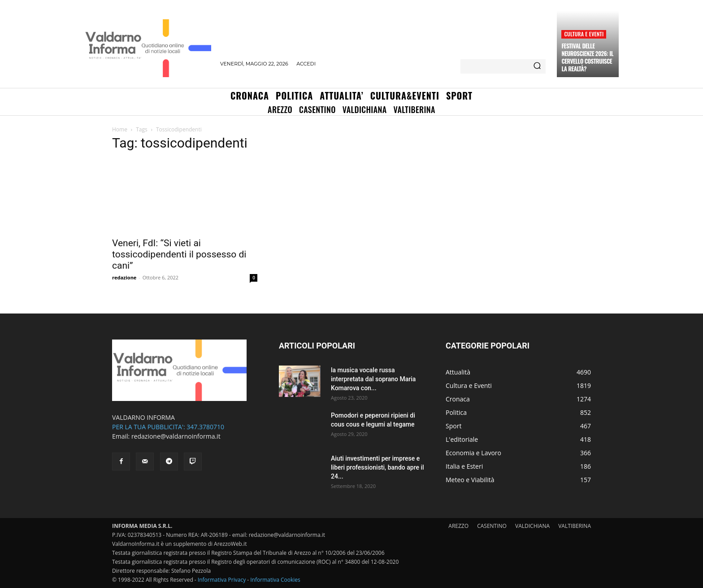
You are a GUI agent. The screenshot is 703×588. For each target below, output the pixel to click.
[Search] (537, 66)
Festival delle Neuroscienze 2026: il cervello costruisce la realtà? (587, 57)
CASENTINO (492, 526)
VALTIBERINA (575, 526)
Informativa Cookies (275, 580)
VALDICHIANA (532, 526)
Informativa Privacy (222, 580)
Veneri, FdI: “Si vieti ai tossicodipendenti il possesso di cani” (179, 254)
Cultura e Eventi (584, 34)
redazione (124, 277)
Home (120, 129)
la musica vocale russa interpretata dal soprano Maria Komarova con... (373, 379)
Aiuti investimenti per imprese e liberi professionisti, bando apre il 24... (378, 467)
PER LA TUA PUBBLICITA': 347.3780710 (168, 427)
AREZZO (458, 526)
